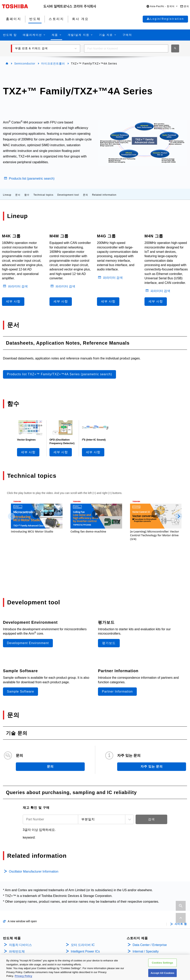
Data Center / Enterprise (150, 906)
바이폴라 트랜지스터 (24, 938)
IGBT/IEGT (17, 932)
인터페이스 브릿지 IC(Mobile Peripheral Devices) (91, 947)
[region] (95, 967)
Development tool (68, 195)
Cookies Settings (162, 963)
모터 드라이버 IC (83, 906)
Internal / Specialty (146, 913)
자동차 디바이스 (20, 906)
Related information (104, 195)
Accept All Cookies (162, 973)
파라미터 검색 (18, 286)
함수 (27, 195)
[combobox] (126, 48)
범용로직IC (79, 932)
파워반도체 (17, 913)
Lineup (7, 195)
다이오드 (15, 945)
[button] (162, 6)
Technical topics (43, 195)
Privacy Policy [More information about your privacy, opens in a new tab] (23, 976)
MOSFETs (16, 926)
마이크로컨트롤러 (53, 64)
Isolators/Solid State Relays (28, 919)
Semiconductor (25, 64)
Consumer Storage (146, 919)
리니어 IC (78, 926)
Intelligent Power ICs (85, 913)
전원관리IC (79, 919)
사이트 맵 (181, 885)
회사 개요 (140, 930)
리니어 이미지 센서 (84, 938)
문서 (18, 195)
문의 (85, 195)
